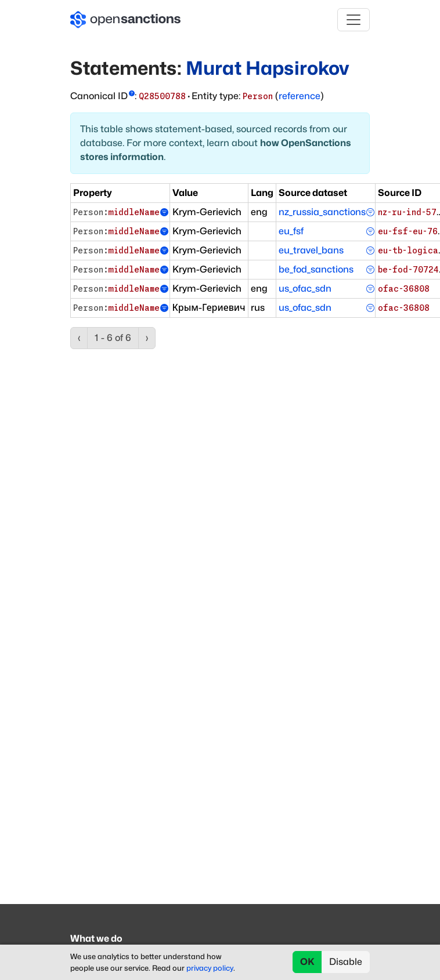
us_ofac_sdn (305, 288)
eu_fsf (291, 231)
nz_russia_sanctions (322, 212)
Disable (346, 962)
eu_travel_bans (311, 250)
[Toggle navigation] (354, 20)
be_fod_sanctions (316, 269)
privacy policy (210, 968)
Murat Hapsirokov (268, 68)
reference (300, 96)
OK (307, 962)
